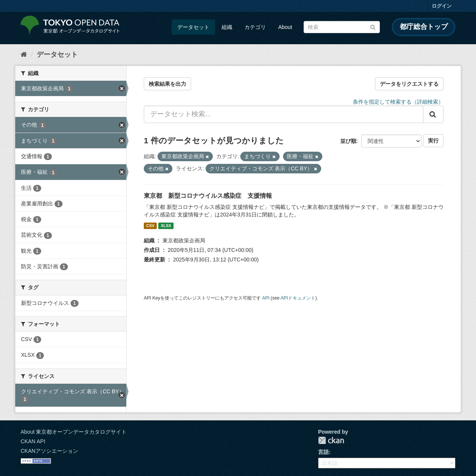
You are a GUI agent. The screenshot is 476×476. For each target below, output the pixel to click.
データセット (193, 27)
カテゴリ (255, 27)
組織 (227, 27)
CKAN (331, 440)
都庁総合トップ (424, 27)
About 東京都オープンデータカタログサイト (74, 432)
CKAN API (33, 441)
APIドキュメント (298, 298)
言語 (323, 452)
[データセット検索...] (284, 114)
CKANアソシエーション (49, 451)
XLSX (166, 226)
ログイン (442, 6)
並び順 (348, 141)
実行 (433, 141)
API (266, 298)
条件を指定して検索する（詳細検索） (398, 102)
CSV (150, 226)
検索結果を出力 (167, 84)
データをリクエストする (409, 84)
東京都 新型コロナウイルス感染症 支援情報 (208, 196)
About (285, 27)
